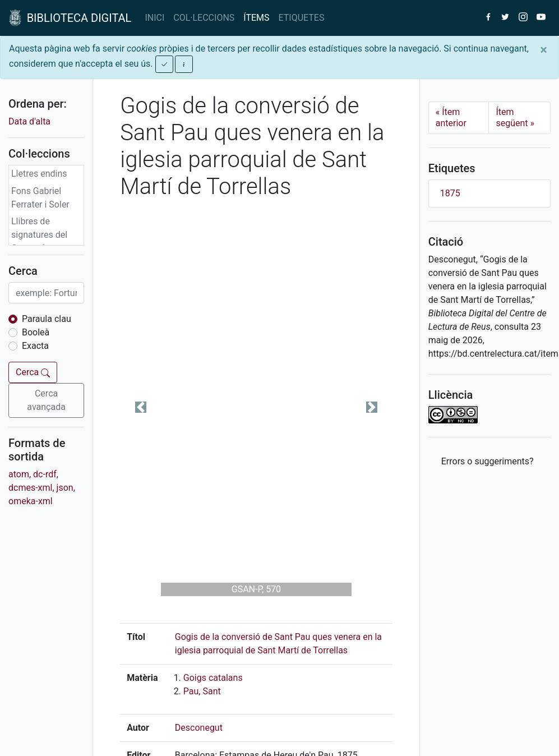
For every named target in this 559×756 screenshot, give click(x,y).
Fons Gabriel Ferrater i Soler (40, 198)
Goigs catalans (213, 678)
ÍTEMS (256, 18)
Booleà (36, 332)
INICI (154, 18)
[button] (140, 407)
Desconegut (199, 728)
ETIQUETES (302, 18)
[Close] (544, 50)
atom (19, 474)
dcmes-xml (30, 488)
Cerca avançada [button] (46, 400)
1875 (450, 193)
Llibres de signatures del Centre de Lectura (39, 241)
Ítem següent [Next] (515, 117)
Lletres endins (39, 174)
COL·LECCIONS (204, 18)
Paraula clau (47, 319)
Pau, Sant (202, 691)
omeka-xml (31, 501)
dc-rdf (45, 474)
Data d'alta (29, 121)
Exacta (35, 346)
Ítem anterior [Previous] (451, 117)
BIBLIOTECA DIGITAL (70, 18)
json (65, 488)
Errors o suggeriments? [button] (488, 461)
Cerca (33, 372)
